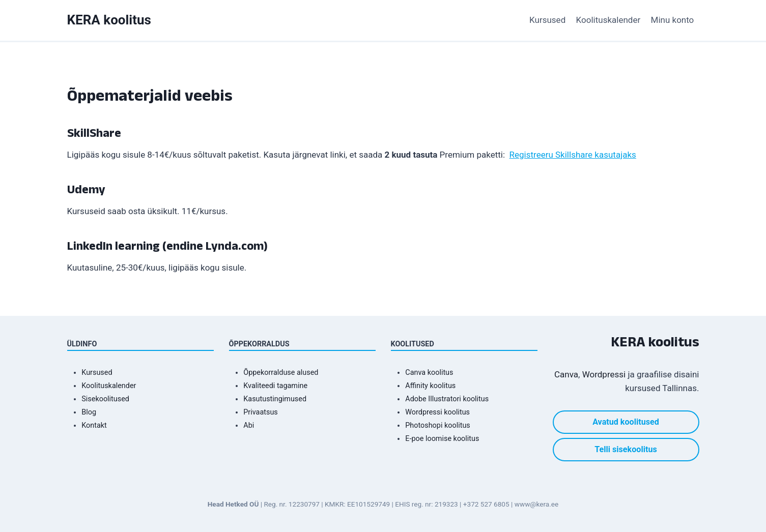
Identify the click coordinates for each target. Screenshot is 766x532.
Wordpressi (604, 374)
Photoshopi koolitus (437, 425)
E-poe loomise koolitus (442, 439)
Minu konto (673, 20)
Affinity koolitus (430, 386)
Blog (89, 412)
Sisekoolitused (105, 399)
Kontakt (94, 425)
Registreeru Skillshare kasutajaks (573, 155)
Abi (249, 425)
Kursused (547, 20)
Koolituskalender (608, 20)
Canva (566, 374)
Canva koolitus (429, 373)
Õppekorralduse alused (281, 373)
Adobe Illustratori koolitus (447, 399)
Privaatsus (260, 412)
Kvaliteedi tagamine (275, 386)
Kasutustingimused (275, 399)
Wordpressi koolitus (437, 412)
